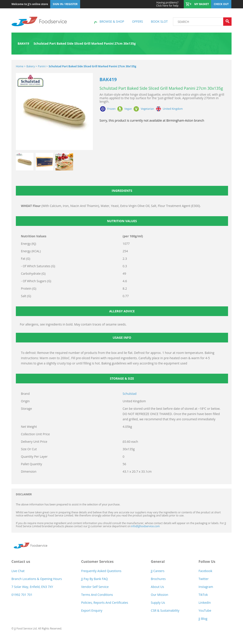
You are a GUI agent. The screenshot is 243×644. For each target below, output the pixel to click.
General (158, 562)
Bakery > (32, 66)
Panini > (43, 66)
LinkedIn (205, 603)
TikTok (203, 595)
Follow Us (207, 562)
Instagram (206, 587)
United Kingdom (173, 109)
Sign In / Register (65, 4)
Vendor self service (95, 587)
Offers (137, 21)
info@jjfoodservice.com (145, 526)
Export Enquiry (92, 610)
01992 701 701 (22, 595)
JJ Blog (203, 619)
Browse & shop (112, 21)
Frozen (111, 109)
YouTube (205, 610)
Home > (21, 66)
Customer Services (97, 562)
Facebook (205, 571)
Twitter (204, 579)
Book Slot (159, 21)
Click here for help (167, 4)
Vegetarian (147, 109)
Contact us (21, 562)
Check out (221, 4)
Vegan (128, 109)
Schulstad (130, 394)
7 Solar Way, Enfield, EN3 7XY (32, 587)
